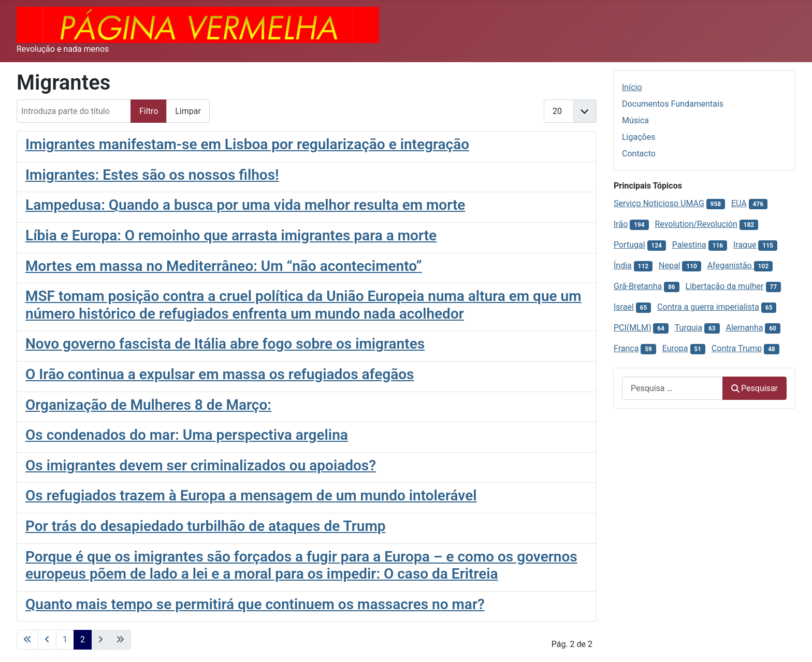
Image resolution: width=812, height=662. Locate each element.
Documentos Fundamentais (673, 104)
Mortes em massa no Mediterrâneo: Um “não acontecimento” (224, 266)
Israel (624, 307)
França (626, 348)
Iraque (745, 245)
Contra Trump (737, 348)
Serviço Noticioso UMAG (659, 203)
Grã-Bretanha (638, 286)
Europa (675, 348)
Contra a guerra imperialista (708, 307)
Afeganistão (731, 265)
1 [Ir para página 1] (65, 639)
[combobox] (672, 388)
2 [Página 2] (83, 639)
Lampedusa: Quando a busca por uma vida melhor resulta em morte (245, 205)
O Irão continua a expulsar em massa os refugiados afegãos (220, 374)
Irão (621, 224)
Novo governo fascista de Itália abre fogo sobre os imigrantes (225, 344)
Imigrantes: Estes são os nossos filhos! (152, 175)
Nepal (669, 265)
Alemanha (745, 328)
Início (632, 87)
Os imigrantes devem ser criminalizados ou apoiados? (201, 465)
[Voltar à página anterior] (47, 640)
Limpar (188, 111)
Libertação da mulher (724, 286)
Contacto (639, 154)
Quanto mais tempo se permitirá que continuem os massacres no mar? (255, 604)
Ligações (639, 137)
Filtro (149, 111)
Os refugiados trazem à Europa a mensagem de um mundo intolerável (251, 495)
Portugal (629, 245)
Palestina (689, 245)
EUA (739, 203)
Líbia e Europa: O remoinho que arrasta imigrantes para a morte (231, 235)
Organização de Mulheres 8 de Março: (148, 405)
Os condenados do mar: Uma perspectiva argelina (187, 435)
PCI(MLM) (632, 328)
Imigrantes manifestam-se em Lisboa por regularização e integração (247, 144)
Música (635, 120)
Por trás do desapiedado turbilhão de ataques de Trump (206, 526)
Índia (623, 265)
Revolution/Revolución (696, 224)
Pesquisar (755, 388)
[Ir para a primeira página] (27, 640)
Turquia (688, 328)
